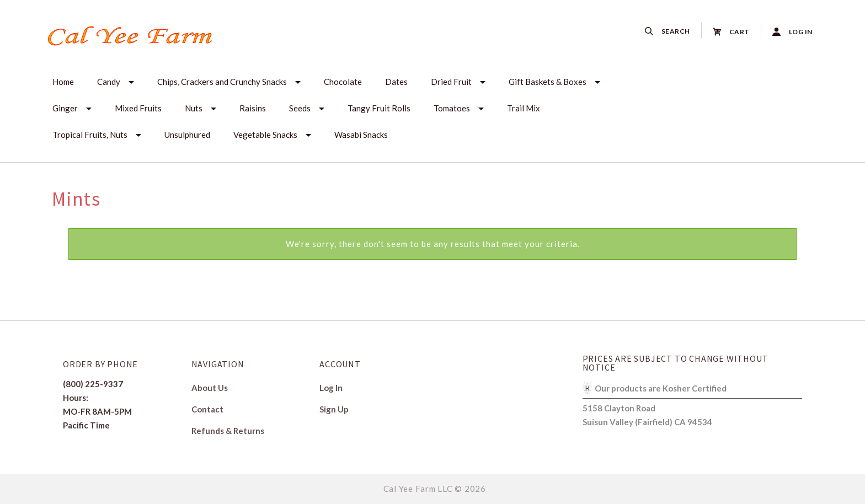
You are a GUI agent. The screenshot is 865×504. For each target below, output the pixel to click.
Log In (331, 388)
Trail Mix (524, 108)
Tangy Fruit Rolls (379, 108)
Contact (207, 409)
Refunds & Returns (228, 430)
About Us (210, 388)
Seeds (300, 108)
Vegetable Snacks (265, 135)
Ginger (65, 108)
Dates (396, 82)
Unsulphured (187, 135)
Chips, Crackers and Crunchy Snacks (222, 82)
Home (63, 82)
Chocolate (343, 82)
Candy (109, 82)
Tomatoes (452, 108)
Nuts (194, 108)
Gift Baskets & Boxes (548, 82)
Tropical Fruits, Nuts (90, 135)
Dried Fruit (451, 82)
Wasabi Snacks (361, 135)
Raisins (253, 108)
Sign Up (334, 409)
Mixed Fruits (138, 108)
